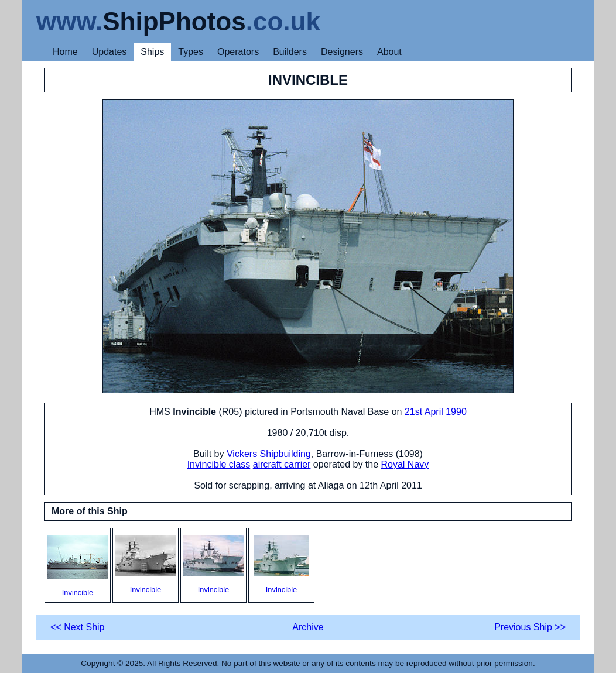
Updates (109, 52)
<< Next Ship (78, 627)
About (389, 52)
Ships (152, 52)
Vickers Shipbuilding (269, 454)
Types (191, 52)
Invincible (78, 566)
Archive (308, 627)
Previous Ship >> (530, 627)
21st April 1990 (436, 412)
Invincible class (219, 464)
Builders (290, 52)
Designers (342, 52)
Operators (238, 52)
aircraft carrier (282, 464)
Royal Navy (405, 464)
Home (65, 52)
